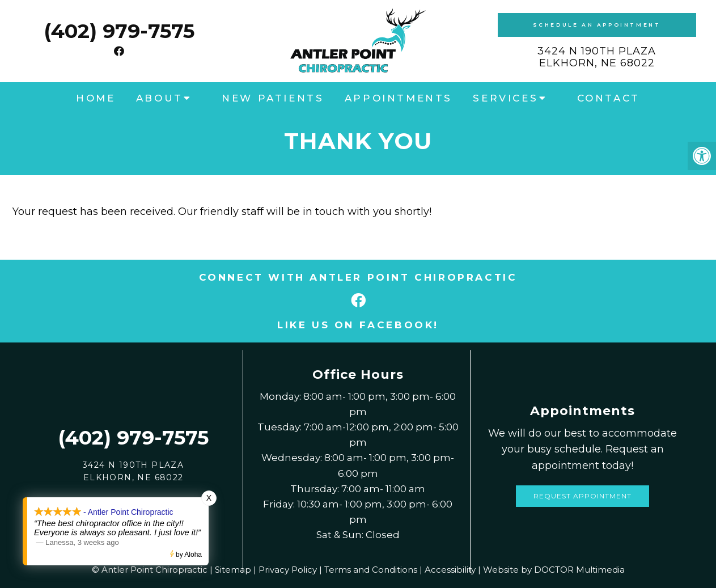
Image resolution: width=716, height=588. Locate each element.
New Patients (273, 98)
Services (505, 98)
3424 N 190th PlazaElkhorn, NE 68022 (597, 57)
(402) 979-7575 (119, 31)
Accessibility (450, 570)
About (160, 98)
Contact (609, 98)
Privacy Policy (288, 570)
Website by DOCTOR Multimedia (554, 570)
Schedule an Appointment (597, 25)
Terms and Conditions (371, 570)
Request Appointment (582, 496)
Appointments (399, 98)
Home (96, 98)
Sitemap (233, 570)
